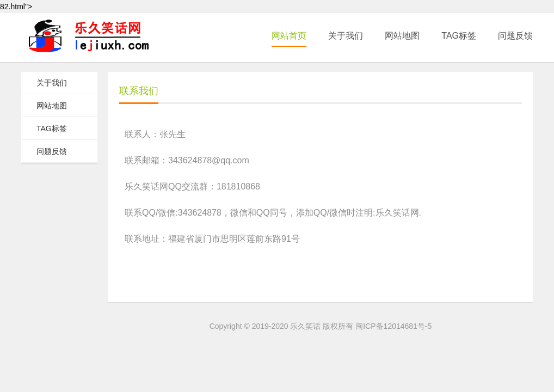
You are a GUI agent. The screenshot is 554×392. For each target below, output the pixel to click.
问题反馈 (515, 36)
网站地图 (402, 36)
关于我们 (346, 36)
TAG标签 (459, 36)
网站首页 (289, 36)
